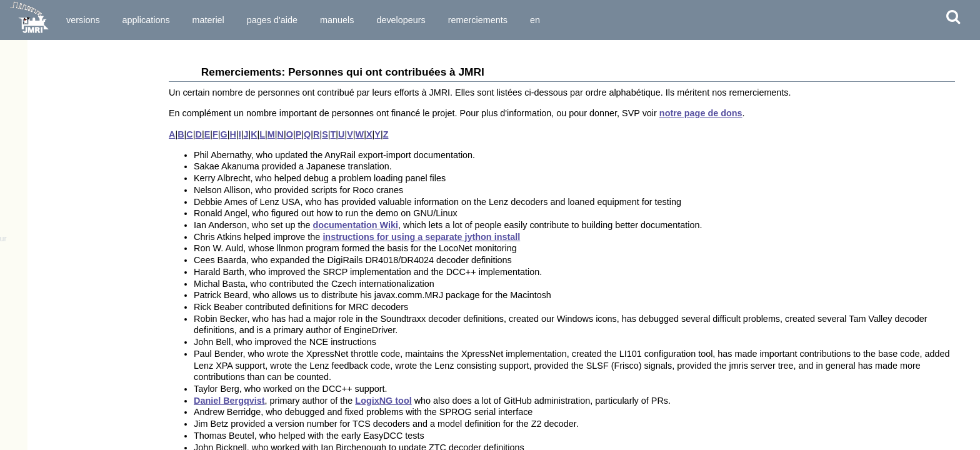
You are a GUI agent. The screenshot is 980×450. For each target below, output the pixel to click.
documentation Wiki (355, 225)
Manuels (337, 20)
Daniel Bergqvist (229, 401)
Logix (23, 442)
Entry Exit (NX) (41, 431)
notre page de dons (701, 113)
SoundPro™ (31, 174)
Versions (83, 20)
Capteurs (30, 298)
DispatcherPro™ (39, 152)
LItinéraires (34, 420)
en (535, 20)
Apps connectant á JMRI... (57, 185)
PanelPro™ (30, 141)
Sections (29, 376)
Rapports (30, 331)
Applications (146, 20)
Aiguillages (34, 276)
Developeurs (401, 20)
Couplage (31, 321)
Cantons (29, 365)
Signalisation (37, 309)
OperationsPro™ (40, 163)
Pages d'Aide (272, 20)
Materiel (208, 20)
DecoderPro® (34, 130)
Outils (15, 229)
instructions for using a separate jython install (421, 237)
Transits (28, 387)
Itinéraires (32, 409)
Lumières (31, 287)
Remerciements (478, 20)
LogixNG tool (383, 401)
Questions (28, 207)
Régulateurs (36, 265)
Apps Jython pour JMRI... (56, 196)
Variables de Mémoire (53, 342)
